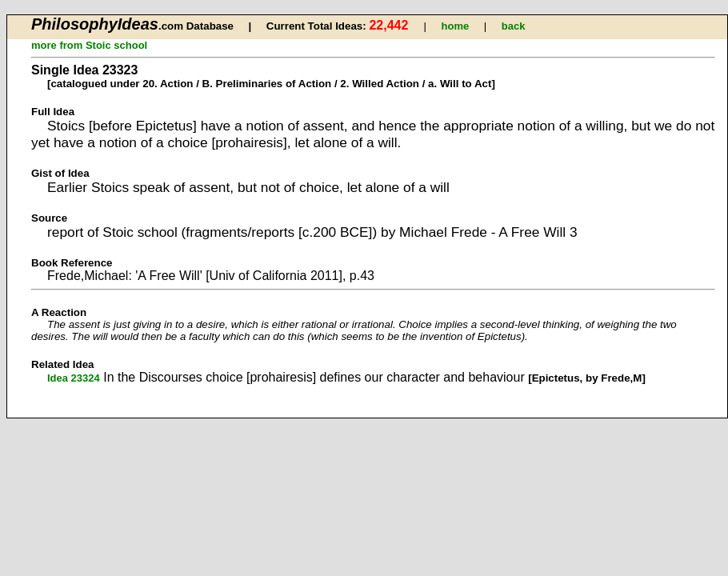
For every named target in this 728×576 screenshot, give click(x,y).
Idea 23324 (74, 378)
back (514, 26)
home (456, 26)
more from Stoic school (89, 45)
